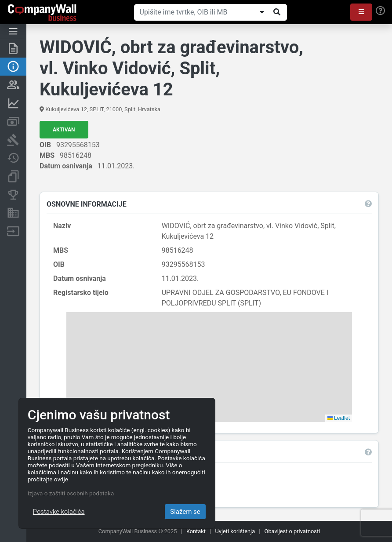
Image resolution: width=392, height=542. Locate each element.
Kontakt (196, 531)
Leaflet (339, 418)
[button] (361, 12)
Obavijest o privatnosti (292, 531)
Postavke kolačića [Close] (59, 512)
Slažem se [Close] (185, 512)
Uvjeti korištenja (235, 531)
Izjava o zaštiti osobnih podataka (71, 493)
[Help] (380, 11)
